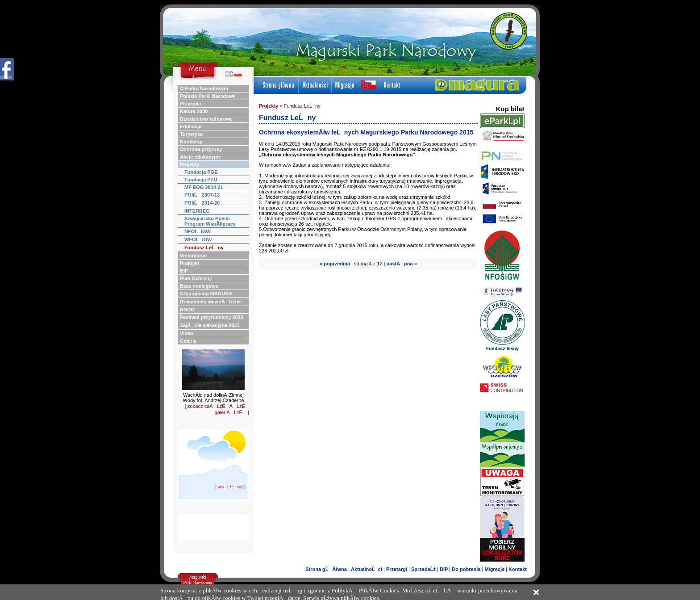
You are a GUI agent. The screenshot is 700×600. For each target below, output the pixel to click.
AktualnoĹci (367, 569)
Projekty (269, 106)
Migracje (494, 569)
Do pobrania (466, 569)
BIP (444, 569)
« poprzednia (335, 264)
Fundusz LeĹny (302, 106)
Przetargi (397, 569)
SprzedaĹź (423, 569)
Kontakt (518, 569)
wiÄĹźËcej (230, 487)
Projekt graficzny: (403, 593)
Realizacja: (347, 593)
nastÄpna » (402, 264)
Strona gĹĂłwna (326, 569)
